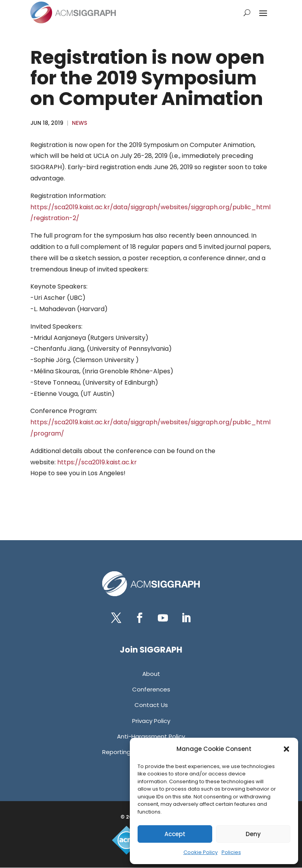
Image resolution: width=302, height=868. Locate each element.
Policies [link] (231, 852)
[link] (73, 12)
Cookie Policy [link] (201, 852)
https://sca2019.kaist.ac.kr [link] (97, 462)
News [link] (79, 123)
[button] (286, 749)
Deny (253, 834)
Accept (175, 834)
